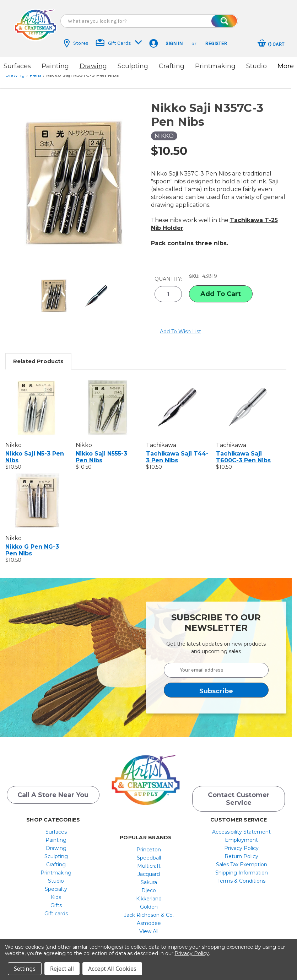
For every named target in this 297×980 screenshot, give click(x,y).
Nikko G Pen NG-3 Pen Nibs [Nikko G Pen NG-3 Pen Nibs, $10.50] (32, 542)
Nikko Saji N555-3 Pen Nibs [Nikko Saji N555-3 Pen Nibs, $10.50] (101, 449)
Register (216, 44)
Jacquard (149, 867)
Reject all (62, 969)
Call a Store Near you (53, 788)
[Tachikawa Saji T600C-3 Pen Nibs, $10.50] (247, 399)
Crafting (172, 66)
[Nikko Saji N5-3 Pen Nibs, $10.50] (37, 399)
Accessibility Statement (241, 825)
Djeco (149, 884)
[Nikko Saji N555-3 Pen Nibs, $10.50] (107, 399)
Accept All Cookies (112, 969)
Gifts (56, 899)
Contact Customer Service (239, 792)
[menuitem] (56, 825)
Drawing (93, 66)
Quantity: (168, 272)
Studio (256, 66)
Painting (55, 66)
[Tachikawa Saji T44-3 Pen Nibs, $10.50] (177, 399)
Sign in (174, 44)
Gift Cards (119, 42)
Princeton (149, 843)
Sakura (149, 876)
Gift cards (56, 907)
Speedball (149, 851)
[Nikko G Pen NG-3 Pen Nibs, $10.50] (37, 492)
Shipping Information (242, 866)
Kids (56, 890)
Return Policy (241, 850)
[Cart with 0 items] (271, 44)
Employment (241, 833)
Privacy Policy (241, 841)
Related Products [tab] (38, 353)
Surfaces (17, 66)
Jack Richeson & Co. (149, 908)
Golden (149, 900)
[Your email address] (216, 662)
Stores (76, 43)
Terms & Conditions (241, 874)
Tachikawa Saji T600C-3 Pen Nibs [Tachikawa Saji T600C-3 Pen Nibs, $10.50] (243, 449)
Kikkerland (149, 892)
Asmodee (149, 916)
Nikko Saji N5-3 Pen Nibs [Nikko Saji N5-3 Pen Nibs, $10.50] (35, 449)
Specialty (56, 882)
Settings (25, 969)
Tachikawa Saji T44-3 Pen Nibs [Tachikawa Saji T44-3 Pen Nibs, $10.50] (177, 449)
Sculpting (133, 66)
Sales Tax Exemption (242, 858)
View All (149, 925)
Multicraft (149, 859)
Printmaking (215, 66)
